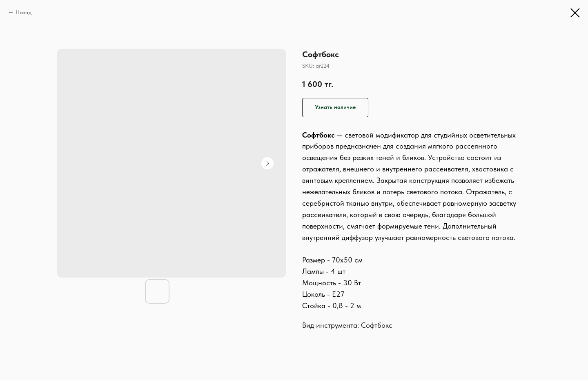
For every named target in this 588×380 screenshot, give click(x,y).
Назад (23, 12)
